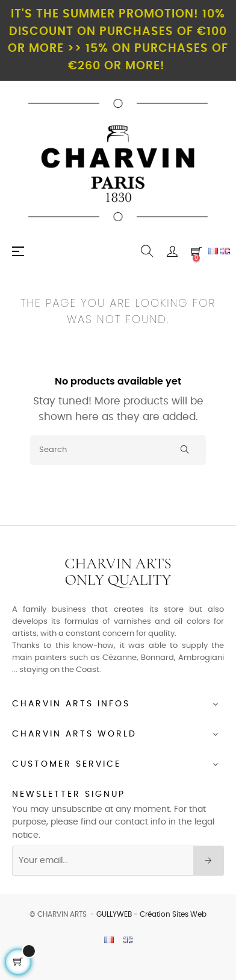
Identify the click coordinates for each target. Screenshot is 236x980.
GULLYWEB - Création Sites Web (151, 914)
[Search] (118, 450)
